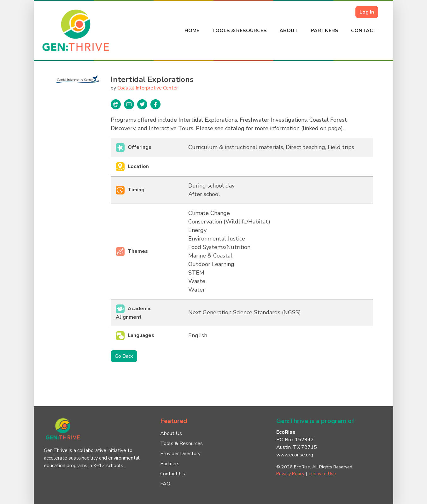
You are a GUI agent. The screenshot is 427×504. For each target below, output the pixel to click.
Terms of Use (322, 473)
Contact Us (173, 474)
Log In (367, 12)
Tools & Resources (239, 31)
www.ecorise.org (295, 455)
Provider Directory (180, 454)
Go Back (124, 356)
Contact (364, 31)
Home (192, 31)
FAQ (165, 484)
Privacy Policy (290, 473)
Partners (325, 31)
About (289, 31)
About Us (171, 433)
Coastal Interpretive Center (148, 88)
